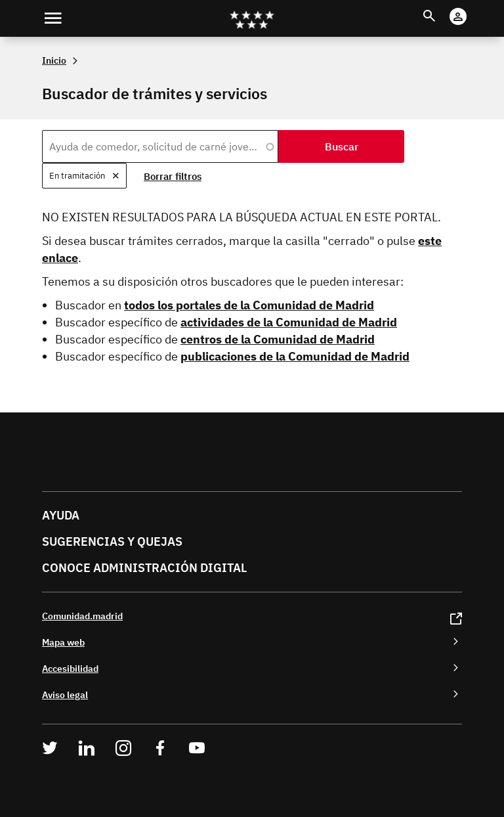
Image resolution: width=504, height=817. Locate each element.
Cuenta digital (471, 8)
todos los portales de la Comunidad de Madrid (249, 305)
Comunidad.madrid (82, 616)
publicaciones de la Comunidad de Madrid (295, 356)
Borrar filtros (173, 176)
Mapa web (63, 642)
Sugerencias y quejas (112, 541)
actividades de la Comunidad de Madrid (289, 322)
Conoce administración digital (144, 568)
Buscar (441, 8)
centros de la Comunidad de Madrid (278, 339)
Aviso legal (65, 695)
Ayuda (61, 515)
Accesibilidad (70, 668)
